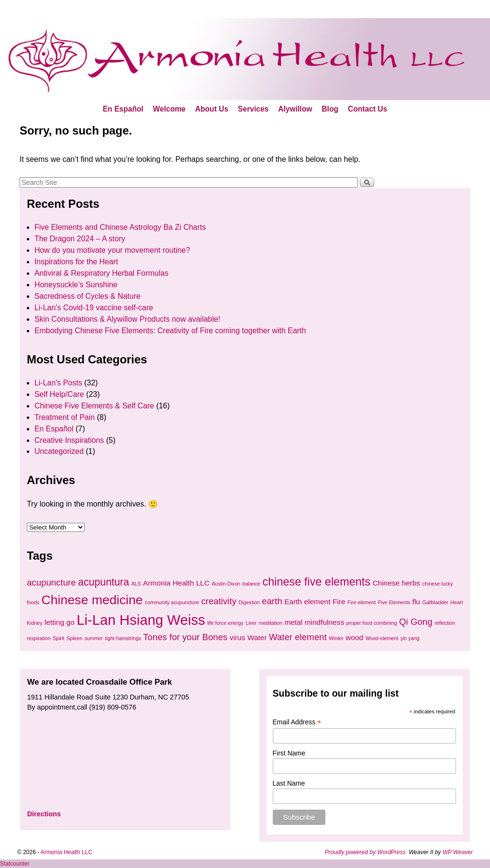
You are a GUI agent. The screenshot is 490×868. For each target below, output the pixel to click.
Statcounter (15, 864)
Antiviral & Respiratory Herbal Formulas (101, 273)
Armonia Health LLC (67, 852)
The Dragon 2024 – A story (80, 239)
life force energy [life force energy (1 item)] (225, 623)
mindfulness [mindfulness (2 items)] (324, 622)
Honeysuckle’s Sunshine (76, 285)
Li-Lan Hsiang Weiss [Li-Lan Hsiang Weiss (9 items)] (141, 620)
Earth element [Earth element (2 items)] (307, 602)
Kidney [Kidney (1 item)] (35, 623)
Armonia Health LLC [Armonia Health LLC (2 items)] (176, 583)
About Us (212, 109)
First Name (289, 753)
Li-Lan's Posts (58, 383)
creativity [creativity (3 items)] (219, 601)
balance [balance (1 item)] (251, 584)
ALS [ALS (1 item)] (136, 584)
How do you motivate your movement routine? (112, 250)
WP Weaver (458, 852)
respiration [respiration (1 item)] (39, 638)
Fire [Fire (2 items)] (339, 602)
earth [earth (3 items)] (272, 601)
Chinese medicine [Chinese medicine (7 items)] (92, 600)
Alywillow (295, 109)
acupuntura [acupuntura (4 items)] (104, 582)
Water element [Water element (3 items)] (298, 637)
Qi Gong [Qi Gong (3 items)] (416, 622)
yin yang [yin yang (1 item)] (410, 638)
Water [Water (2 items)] (257, 637)
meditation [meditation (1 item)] (271, 623)
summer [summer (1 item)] (94, 638)
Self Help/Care (59, 394)
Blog (330, 109)
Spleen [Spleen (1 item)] (74, 638)
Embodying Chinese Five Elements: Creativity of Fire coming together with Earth (170, 331)
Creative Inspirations (69, 440)
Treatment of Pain (65, 417)
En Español (123, 109)
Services (253, 109)
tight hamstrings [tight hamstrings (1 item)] (123, 638)
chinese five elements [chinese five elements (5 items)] (316, 582)
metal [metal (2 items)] (293, 622)
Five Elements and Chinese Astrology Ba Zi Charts (120, 227)
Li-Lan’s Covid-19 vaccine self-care (94, 308)
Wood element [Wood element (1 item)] (382, 638)
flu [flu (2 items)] (416, 602)
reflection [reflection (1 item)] (445, 623)
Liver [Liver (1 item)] (251, 623)
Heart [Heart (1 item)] (457, 602)
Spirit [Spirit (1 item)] (58, 638)
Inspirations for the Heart (76, 262)
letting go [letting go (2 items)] (60, 622)
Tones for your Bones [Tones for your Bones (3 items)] (185, 637)
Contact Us (367, 109)
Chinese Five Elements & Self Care (94, 406)
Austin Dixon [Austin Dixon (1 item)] (226, 584)
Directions (44, 814)
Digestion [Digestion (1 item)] (249, 602)
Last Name (289, 783)
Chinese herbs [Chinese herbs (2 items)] (396, 583)
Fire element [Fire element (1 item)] (362, 602)
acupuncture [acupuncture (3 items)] (51, 582)
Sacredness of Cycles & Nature (88, 296)
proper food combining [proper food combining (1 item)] (372, 623)
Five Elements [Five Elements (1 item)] (394, 602)
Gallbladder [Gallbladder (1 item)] (435, 602)
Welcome (169, 109)
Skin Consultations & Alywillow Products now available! (127, 319)
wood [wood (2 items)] (354, 637)
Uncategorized (59, 451)
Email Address (297, 722)
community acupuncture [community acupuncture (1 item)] (172, 602)
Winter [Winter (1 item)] (336, 638)
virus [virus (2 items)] (238, 637)
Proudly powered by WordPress (365, 852)
